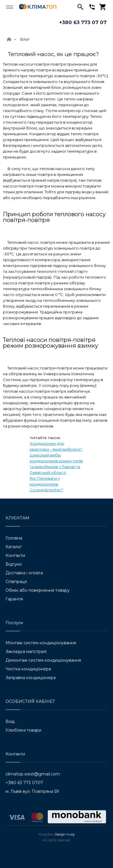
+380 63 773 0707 (24, 783)
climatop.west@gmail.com (33, 774)
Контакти (15, 555)
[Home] (9, 39)
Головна (14, 538)
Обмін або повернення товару (38, 590)
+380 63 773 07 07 (83, 22)
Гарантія (14, 599)
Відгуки (14, 564)
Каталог (14, 547)
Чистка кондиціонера (28, 669)
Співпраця (16, 582)
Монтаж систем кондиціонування (41, 643)
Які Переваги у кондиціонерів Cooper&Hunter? (46, 484)
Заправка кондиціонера (31, 678)
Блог (25, 39)
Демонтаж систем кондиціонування (43, 660)
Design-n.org (65, 834)
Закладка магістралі (26, 652)
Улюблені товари (23, 730)
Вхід (10, 721)
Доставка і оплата (24, 573)
